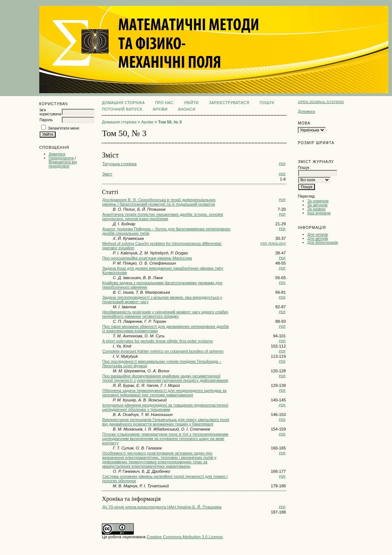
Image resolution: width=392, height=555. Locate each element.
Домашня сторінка (123, 103)
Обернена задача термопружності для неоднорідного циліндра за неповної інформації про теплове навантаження (164, 393)
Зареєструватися (229, 103)
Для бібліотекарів (323, 243)
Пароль (46, 120)
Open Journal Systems (321, 102)
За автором (317, 205)
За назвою (316, 209)
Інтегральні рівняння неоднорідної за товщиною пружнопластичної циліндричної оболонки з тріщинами (165, 407)
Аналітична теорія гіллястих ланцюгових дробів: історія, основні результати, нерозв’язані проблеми (163, 217)
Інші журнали (319, 213)
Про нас (165, 103)
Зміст (107, 174)
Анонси (187, 109)
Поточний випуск (122, 109)
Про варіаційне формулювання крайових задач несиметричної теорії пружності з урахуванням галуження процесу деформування (165, 378)
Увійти (191, 103)
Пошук (267, 103)
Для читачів (317, 235)
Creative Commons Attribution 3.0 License (185, 537)
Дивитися (57, 154)
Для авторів (318, 239)
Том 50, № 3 (170, 122)
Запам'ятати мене (64, 128)
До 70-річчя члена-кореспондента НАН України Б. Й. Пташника (162, 507)
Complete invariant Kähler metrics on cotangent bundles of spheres (163, 351)
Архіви (160, 109)
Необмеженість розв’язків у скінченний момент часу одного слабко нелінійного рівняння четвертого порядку (165, 314)
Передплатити (61, 158)
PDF (282, 164)
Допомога (306, 112)
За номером (318, 201)
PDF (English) (273, 243)
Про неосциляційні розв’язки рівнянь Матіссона (147, 258)
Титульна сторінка (119, 164)
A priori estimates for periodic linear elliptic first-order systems (157, 341)
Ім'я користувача (50, 112)
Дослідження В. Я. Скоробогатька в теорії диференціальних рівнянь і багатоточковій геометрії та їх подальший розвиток (159, 202)
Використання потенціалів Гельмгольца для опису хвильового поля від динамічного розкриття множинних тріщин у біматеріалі (166, 422)
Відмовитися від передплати (63, 164)
